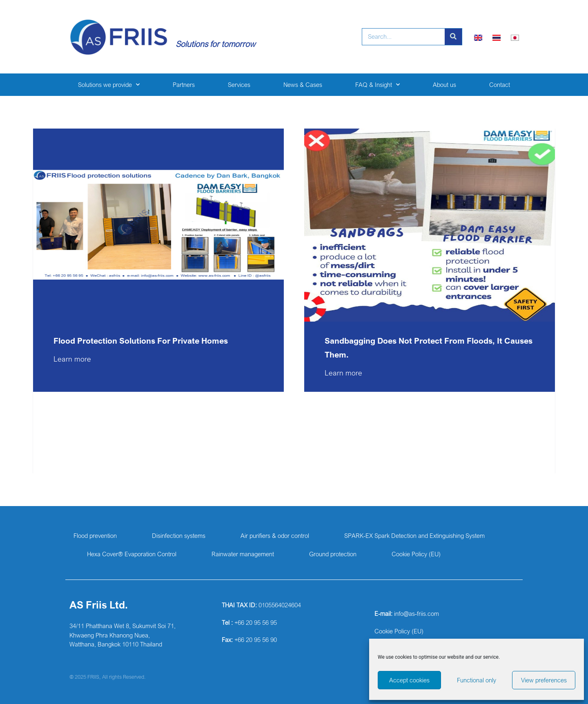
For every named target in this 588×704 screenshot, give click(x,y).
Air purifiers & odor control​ (275, 536)
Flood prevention (95, 536)
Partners (184, 85)
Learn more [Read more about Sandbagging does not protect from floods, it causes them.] (343, 373)
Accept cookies (409, 680)
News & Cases (303, 85)
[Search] (453, 37)
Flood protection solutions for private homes (142, 341)
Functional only (477, 680)
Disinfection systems (179, 536)
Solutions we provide (109, 85)
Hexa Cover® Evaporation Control (132, 554)
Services (239, 85)
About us (444, 85)
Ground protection (333, 554)
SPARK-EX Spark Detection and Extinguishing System (414, 536)
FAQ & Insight (378, 85)
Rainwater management (243, 554)
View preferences (544, 680)
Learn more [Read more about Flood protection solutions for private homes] (72, 359)
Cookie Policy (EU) (416, 554)
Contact (500, 85)
